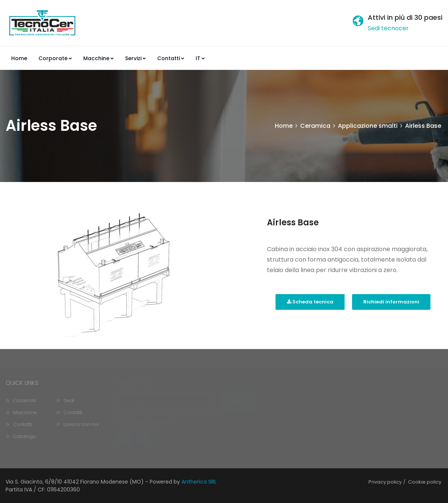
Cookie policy (425, 482)
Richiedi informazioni (391, 302)
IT (200, 58)
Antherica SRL (199, 482)
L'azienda (25, 400)
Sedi (69, 400)
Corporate (55, 58)
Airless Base (293, 223)
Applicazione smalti (368, 126)
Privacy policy (385, 482)
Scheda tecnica (310, 302)
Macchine (99, 58)
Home (19, 58)
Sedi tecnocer (388, 28)
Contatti (171, 58)
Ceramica (315, 126)
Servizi (136, 58)
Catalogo (25, 436)
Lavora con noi (81, 424)
